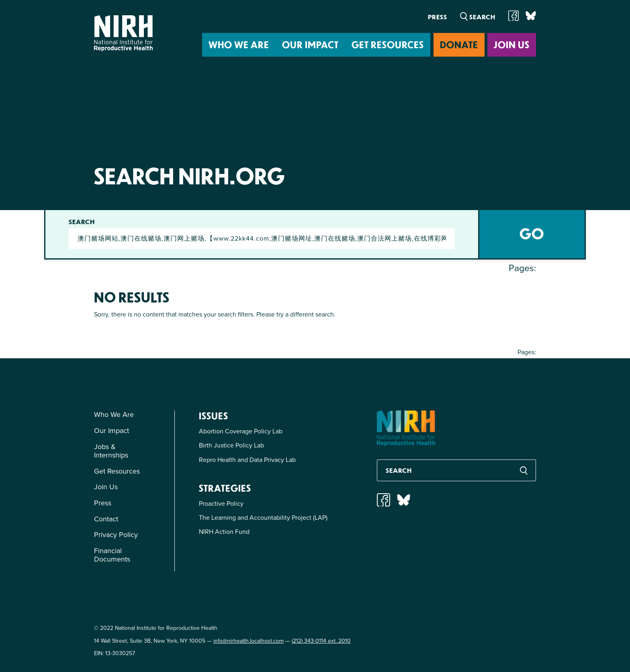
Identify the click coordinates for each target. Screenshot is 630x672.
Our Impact (310, 44)
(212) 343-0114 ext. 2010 (321, 641)
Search (83, 222)
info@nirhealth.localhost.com (249, 641)
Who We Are (239, 44)
